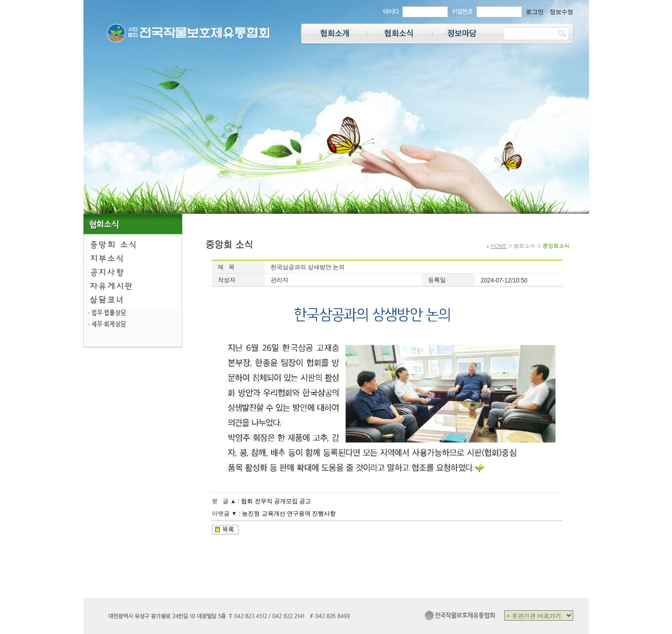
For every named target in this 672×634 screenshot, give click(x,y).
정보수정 (561, 12)
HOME (499, 246)
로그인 (535, 12)
